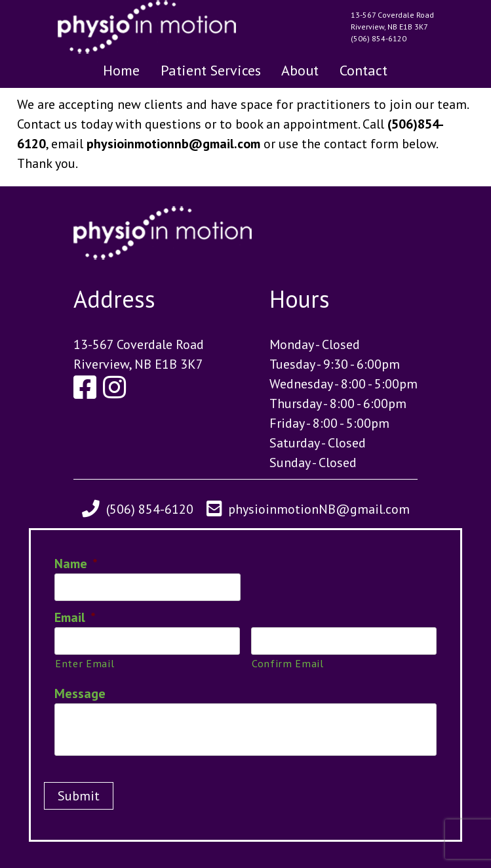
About (300, 70)
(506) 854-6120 (379, 38)
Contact (363, 70)
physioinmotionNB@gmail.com (319, 509)
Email (75, 617)
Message (80, 693)
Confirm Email (288, 663)
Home (121, 70)
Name (76, 564)
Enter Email (85, 663)
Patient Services (211, 70)
